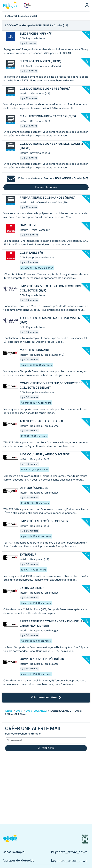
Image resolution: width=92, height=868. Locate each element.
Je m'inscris (46, 748)
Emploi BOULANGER (37, 711)
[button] (87, 5)
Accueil (9, 711)
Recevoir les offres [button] (46, 187)
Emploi (19, 711)
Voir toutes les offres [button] (46, 697)
